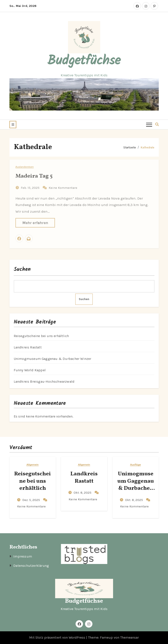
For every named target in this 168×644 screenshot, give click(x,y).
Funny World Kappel (30, 370)
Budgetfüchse (84, 61)
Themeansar (129, 637)
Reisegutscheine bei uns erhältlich (41, 336)
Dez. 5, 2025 (32, 500)
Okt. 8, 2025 (83, 493)
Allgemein (33, 465)
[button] (13, 125)
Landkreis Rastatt (28, 347)
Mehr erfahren (35, 220)
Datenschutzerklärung (31, 566)
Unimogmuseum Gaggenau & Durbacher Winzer (53, 359)
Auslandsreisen (25, 165)
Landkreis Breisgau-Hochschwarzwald (44, 381)
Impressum (23, 556)
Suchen (22, 269)
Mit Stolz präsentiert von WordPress (58, 637)
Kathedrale (148, 147)
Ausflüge (135, 465)
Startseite (130, 147)
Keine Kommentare (63, 185)
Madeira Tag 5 (34, 174)
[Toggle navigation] (149, 125)
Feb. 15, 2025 (31, 185)
